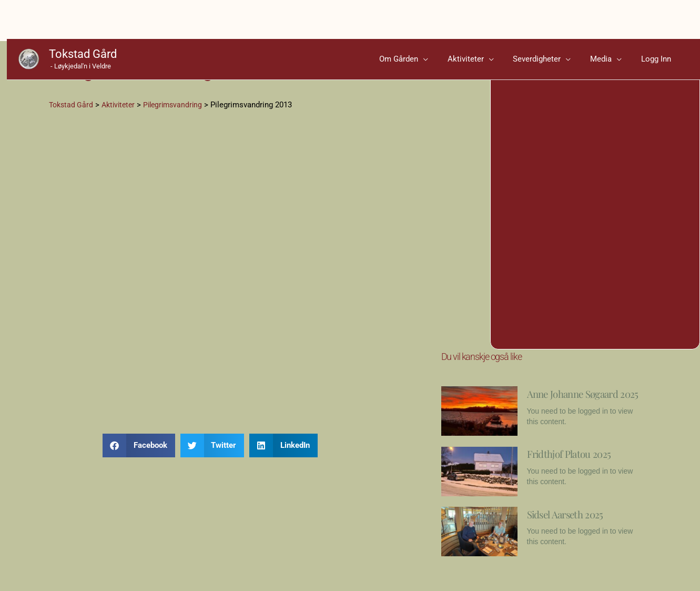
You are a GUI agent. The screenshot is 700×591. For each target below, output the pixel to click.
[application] (456, 24)
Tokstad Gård (76, 19)
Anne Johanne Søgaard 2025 (564, 407)
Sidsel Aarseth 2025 (578, 528)
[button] (139, 453)
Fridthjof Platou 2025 (582, 468)
